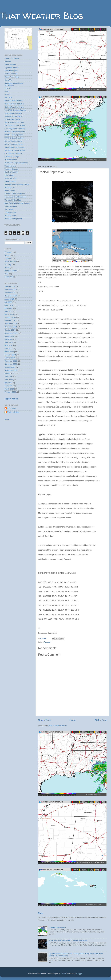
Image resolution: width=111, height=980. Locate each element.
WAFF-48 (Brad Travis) (13, 116)
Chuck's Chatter (11, 206)
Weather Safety (11, 271)
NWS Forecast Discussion (15, 150)
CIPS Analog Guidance (13, 153)
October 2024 (10, 330)
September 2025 (11, 296)
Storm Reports (10, 261)
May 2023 (8, 383)
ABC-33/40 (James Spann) (15, 125)
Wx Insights (9, 209)
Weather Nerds (10, 216)
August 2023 (9, 373)
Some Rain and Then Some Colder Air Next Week (68, 940)
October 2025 (10, 293)
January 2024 (10, 358)
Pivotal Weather (11, 160)
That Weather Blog (41, 16)
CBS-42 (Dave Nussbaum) (15, 129)
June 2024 (9, 342)
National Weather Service (14, 107)
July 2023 (8, 376)
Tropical (47, 642)
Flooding (8, 265)
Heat (6, 274)
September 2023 (11, 370)
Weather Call (10, 188)
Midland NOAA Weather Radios (17, 184)
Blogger (79, 974)
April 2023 (8, 386)
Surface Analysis (11, 74)
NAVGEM (8, 98)
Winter (7, 268)
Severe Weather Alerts (13, 141)
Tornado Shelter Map (13, 200)
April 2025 (8, 311)
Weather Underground (13, 219)
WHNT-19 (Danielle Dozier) (15, 110)
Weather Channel (11, 169)
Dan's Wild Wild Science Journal (17, 203)
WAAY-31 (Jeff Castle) (13, 113)
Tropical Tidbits (10, 212)
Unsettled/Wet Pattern (57, 927)
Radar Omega (10, 181)
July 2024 (8, 339)
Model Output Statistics (13, 101)
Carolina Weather (11, 172)
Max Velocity (9, 175)
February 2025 (10, 318)
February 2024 (10, 355)
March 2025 (9, 314)
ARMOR (8, 61)
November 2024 (11, 327)
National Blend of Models (14, 104)
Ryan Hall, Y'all (10, 178)
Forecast (8, 252)
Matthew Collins (13, 412)
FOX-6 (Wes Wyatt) (12, 119)
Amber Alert (9, 277)
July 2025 (8, 302)
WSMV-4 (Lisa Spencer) (14, 135)
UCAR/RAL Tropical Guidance (16, 163)
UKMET (8, 95)
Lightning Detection (12, 68)
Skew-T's (8, 80)
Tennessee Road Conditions (15, 197)
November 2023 (11, 364)
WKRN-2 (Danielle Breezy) (15, 132)
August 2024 (9, 336)
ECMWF (8, 88)
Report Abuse (11, 399)
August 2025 (9, 299)
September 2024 (11, 333)
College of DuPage (12, 157)
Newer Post (44, 720)
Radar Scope (10, 191)
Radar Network (10, 64)
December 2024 (11, 324)
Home (73, 720)
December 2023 (11, 361)
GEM (7, 91)
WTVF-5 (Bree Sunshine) (14, 138)
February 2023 (10, 392)
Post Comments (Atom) (58, 725)
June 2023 (9, 380)
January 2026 (10, 287)
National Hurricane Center (15, 147)
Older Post (101, 720)
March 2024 (9, 352)
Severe (7, 255)
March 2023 (9, 389)
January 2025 (10, 321)
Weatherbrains (10, 166)
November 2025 (11, 290)
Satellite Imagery (11, 71)
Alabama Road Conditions (15, 194)
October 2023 (10, 367)
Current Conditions (12, 58)
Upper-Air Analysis (12, 77)
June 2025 (9, 305)
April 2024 (8, 349)
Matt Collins (12, 408)
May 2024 (8, 346)
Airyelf (63, 974)
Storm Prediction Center (14, 144)
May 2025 (8, 308)
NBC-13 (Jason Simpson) (14, 122)
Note (40, 913)
